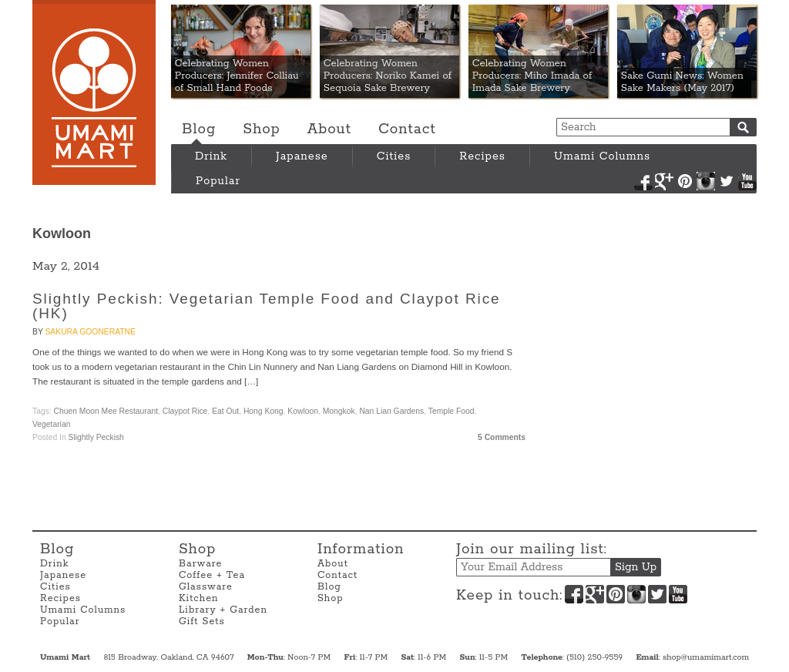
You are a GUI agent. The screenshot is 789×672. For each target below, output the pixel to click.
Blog (199, 129)
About (329, 129)
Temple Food (452, 411)
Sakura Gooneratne (90, 332)
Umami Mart (94, 92)
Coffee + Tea (212, 575)
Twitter (727, 181)
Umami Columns (602, 156)
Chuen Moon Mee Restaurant (106, 411)
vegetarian (51, 424)
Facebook (643, 181)
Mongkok (339, 411)
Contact (407, 129)
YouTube (747, 181)
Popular (218, 181)
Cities (394, 156)
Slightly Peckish (96, 437)
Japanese (302, 156)
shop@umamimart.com (706, 657)
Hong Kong (264, 411)
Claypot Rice (185, 411)
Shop (261, 129)
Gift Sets (202, 622)
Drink (211, 156)
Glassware (206, 587)
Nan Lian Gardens (391, 411)
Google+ (664, 181)
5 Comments (502, 437)
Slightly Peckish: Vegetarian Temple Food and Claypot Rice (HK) (267, 306)
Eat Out (225, 411)
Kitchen (199, 598)
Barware (200, 564)
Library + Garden (223, 610)
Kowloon (303, 411)
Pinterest (685, 181)
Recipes (482, 156)
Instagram (706, 181)
